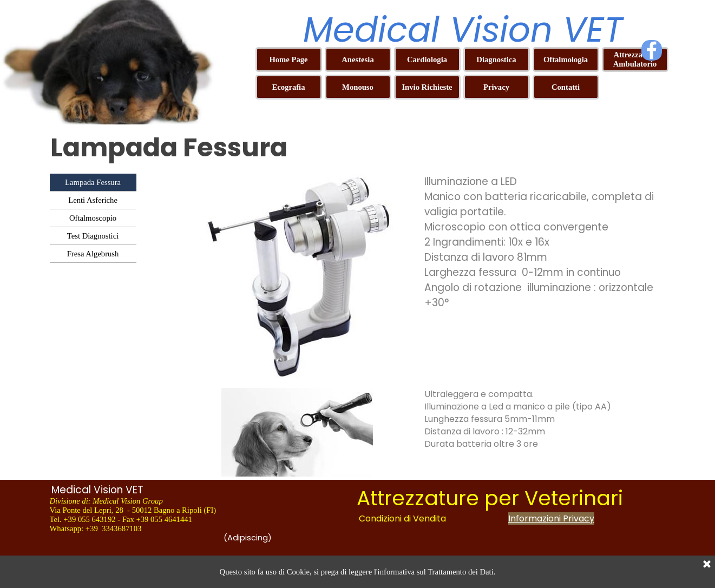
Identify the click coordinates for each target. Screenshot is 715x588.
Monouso (358, 87)
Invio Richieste (427, 87)
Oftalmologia (566, 60)
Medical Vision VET (463, 29)
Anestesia (357, 60)
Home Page (288, 60)
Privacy (496, 87)
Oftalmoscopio (93, 218)
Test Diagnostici (93, 236)
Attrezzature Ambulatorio (635, 59)
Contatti (566, 87)
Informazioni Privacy (551, 518)
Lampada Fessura (93, 182)
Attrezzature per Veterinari (490, 498)
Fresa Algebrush (93, 254)
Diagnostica (496, 60)
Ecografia (288, 87)
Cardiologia (427, 60)
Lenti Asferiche (93, 200)
